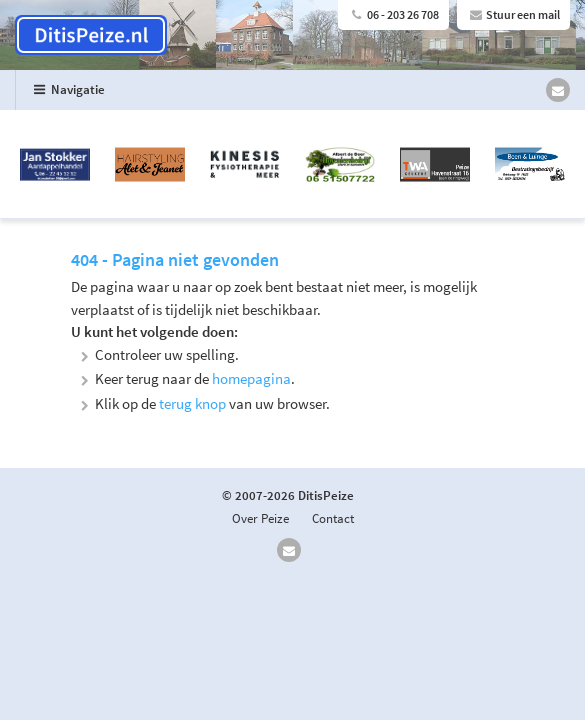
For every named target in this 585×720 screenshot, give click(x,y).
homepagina (251, 378)
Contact (333, 518)
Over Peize (260, 518)
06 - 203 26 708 (393, 14)
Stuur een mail (513, 14)
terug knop (192, 403)
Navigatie (67, 89)
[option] (292, 165)
